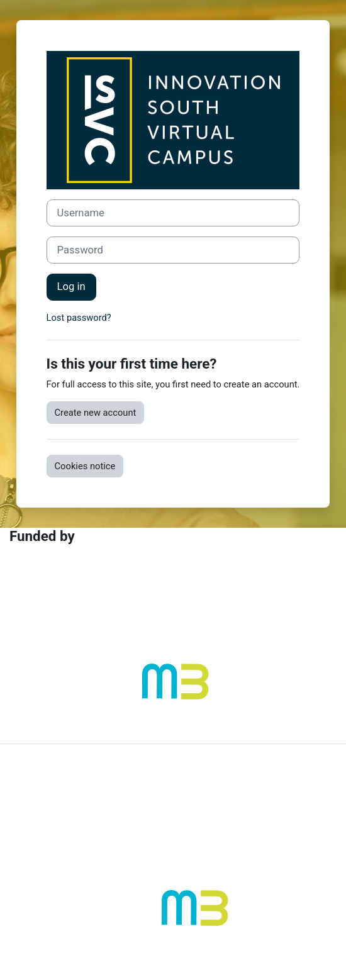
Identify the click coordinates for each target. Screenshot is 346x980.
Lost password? (79, 318)
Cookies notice (85, 466)
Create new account (96, 413)
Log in (71, 287)
